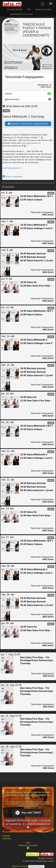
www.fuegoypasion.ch (31, 143)
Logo (28, 843)
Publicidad (7, 838)
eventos (28, 94)
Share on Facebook (13, 177)
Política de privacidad (28, 845)
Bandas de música (43, 9)
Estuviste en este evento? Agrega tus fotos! (28, 124)
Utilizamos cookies (20, 866)
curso (6, 111)
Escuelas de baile (15, 9)
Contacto (6, 836)
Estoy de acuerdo (36, 866)
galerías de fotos (28, 99)
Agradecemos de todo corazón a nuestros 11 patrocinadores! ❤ (28, 824)
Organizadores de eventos (21, 14)
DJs (29, 9)
